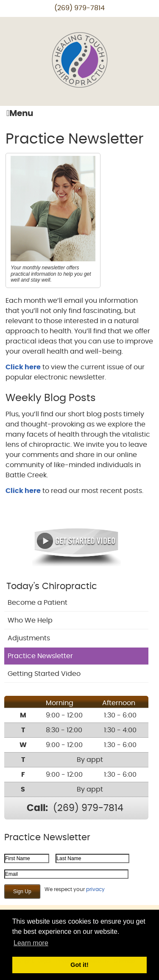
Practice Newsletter (40, 656)
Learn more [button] (31, 943)
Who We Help (30, 620)
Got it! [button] (79, 965)
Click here (23, 367)
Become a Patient (38, 603)
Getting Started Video (44, 674)
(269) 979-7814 (79, 8)
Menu (20, 113)
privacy (95, 889)
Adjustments (29, 638)
